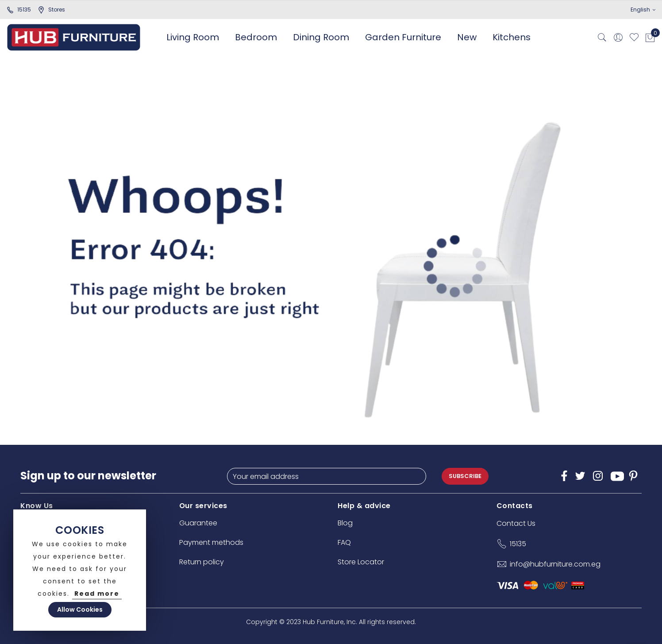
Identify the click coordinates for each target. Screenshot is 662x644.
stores (51, 10)
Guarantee (198, 523)
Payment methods (211, 542)
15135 (19, 10)
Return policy (202, 562)
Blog (345, 523)
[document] (80, 570)
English (643, 10)
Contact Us (516, 523)
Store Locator (361, 562)
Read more (97, 594)
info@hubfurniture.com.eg (555, 564)
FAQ (344, 542)
